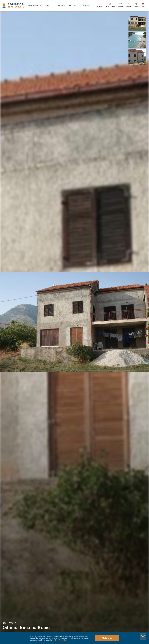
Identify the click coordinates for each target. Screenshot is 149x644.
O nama (59, 5)
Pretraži (100, 7)
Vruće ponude (110, 7)
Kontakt (86, 5)
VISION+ (136, 7)
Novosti (73, 5)
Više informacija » (60, 640)
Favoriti (121, 7)
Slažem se (107, 638)
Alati (47, 5)
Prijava (129, 7)
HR (143, 7)
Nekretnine (33, 5)
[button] (137, 23)
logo (13, 5)
